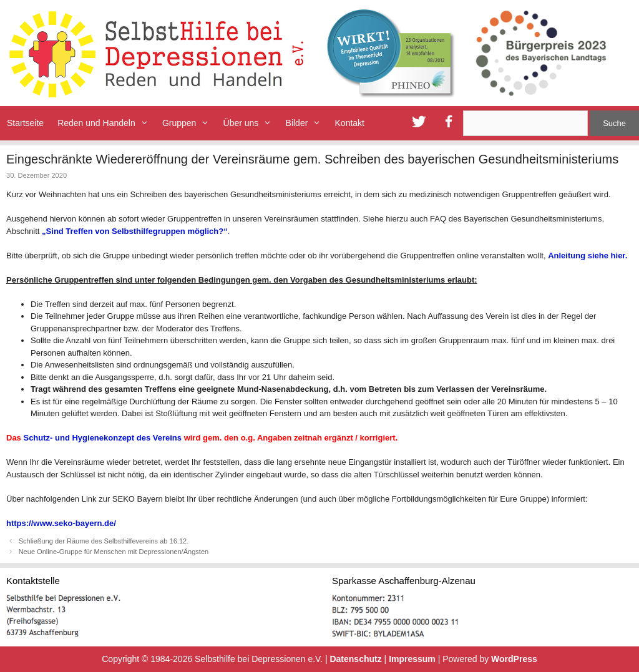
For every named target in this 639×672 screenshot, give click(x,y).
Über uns (251, 123)
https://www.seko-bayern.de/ (61, 523)
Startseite (25, 123)
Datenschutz (355, 659)
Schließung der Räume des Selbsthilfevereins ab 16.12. (104, 541)
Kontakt (350, 123)
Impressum (412, 659)
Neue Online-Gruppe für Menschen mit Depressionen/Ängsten (114, 552)
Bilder (307, 123)
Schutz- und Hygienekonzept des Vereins (102, 438)
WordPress (514, 659)
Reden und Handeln (106, 123)
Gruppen (189, 123)
